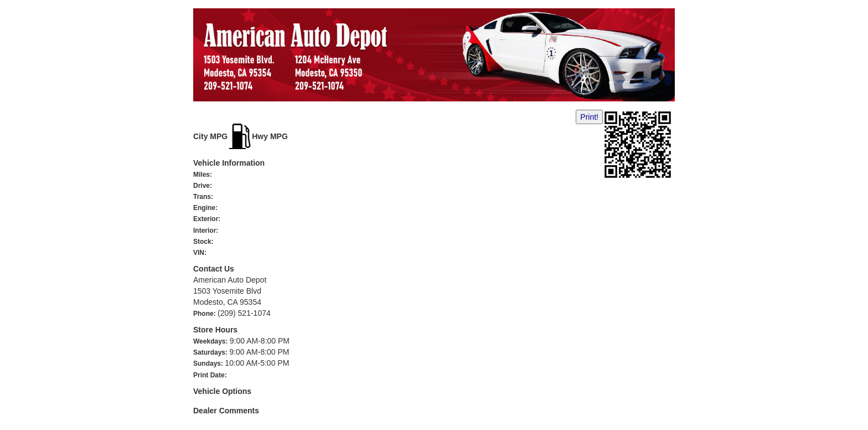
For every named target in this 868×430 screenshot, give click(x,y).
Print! (589, 117)
